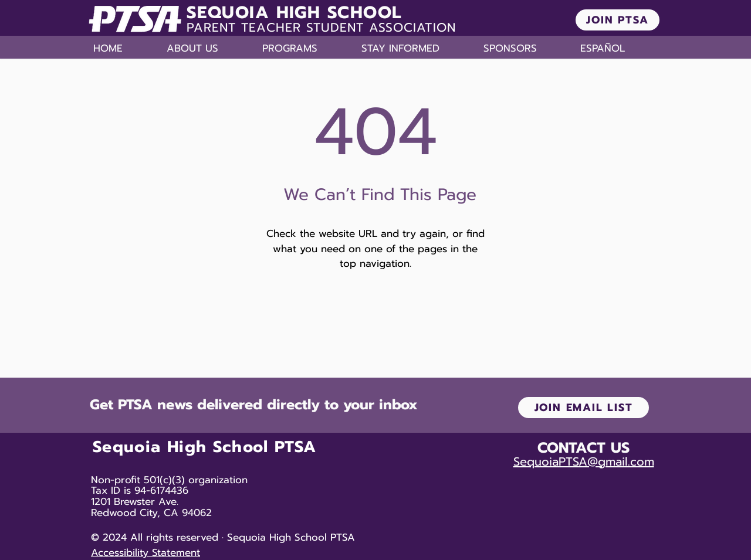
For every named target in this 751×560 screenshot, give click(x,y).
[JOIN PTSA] (618, 20)
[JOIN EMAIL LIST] (583, 408)
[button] (209, 48)
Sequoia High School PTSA (204, 447)
